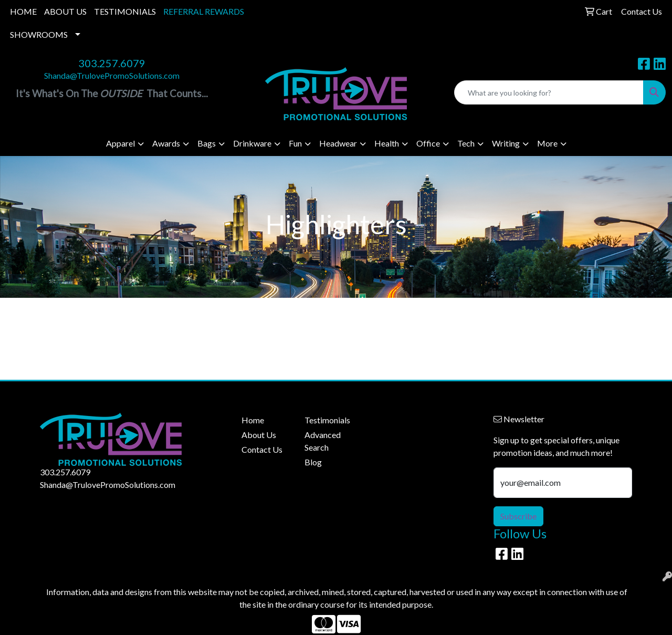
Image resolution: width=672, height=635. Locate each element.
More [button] (547, 143)
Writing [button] (506, 143)
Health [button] (387, 143)
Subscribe (518, 516)
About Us (259, 435)
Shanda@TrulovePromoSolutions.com (112, 75)
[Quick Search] (549, 92)
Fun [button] (295, 143)
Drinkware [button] (252, 143)
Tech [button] (466, 143)
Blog (313, 462)
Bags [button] (207, 143)
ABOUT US (65, 11)
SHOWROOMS (39, 34)
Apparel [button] (120, 143)
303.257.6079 (112, 63)
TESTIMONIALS (125, 11)
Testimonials (327, 420)
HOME (23, 11)
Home (253, 420)
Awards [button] (166, 143)
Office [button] (428, 143)
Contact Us (262, 449)
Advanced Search (323, 441)
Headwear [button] (338, 143)
